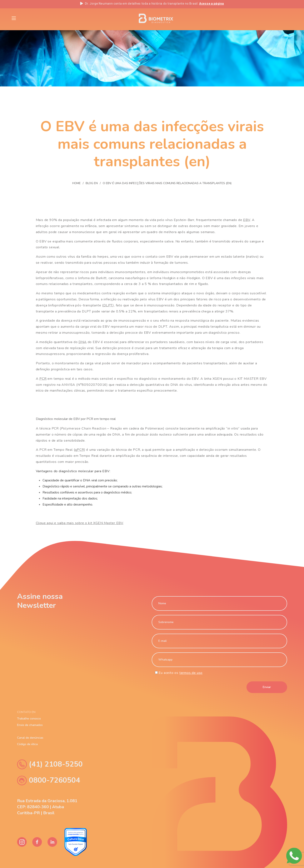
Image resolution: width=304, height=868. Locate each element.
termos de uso (191, 673)
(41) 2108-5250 (50, 764)
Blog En (60, 18)
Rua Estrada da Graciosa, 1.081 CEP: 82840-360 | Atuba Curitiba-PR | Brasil (47, 807)
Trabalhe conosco (29, 719)
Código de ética (27, 744)
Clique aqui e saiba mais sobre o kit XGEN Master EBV (80, 523)
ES (286, 18)
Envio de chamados (30, 725)
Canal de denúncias (30, 738)
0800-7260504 (49, 780)
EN (258, 18)
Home (76, 183)
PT (272, 18)
